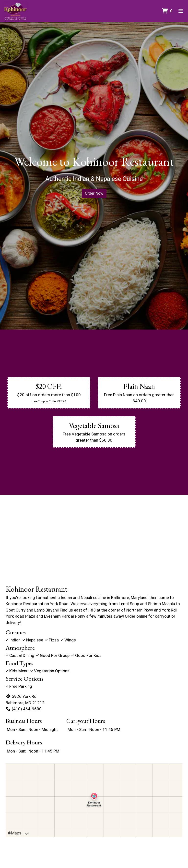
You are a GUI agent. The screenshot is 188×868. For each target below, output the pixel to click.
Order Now (94, 193)
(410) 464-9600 (24, 709)
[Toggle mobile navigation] (181, 11)
